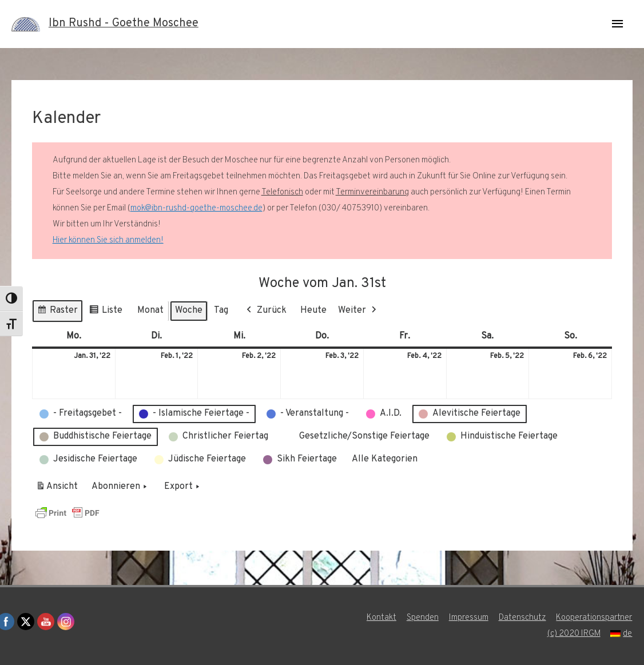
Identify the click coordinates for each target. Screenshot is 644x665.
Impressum (469, 618)
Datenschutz (522, 618)
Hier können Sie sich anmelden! (108, 240)
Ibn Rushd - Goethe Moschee (124, 24)
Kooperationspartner (595, 618)
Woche (189, 310)
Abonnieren (120, 487)
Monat (150, 310)
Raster (57, 312)
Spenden (423, 618)
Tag (221, 310)
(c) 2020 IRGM (574, 634)
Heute (313, 310)
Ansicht (59, 489)
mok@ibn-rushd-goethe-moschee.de (196, 208)
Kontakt (381, 618)
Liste (106, 312)
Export (183, 487)
